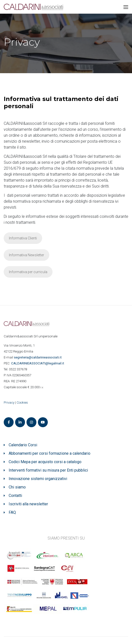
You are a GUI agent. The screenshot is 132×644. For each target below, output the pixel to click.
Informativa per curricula (28, 272)
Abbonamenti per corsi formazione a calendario (50, 453)
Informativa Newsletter (26, 255)
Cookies (22, 402)
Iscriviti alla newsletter (28, 504)
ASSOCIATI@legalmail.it (38, 363)
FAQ (12, 512)
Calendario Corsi (23, 445)
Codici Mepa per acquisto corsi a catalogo (45, 462)
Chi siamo (17, 487)
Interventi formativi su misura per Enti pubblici (48, 470)
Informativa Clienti (23, 238)
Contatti (15, 496)
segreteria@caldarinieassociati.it (38, 357)
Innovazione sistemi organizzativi (38, 479)
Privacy (9, 402)
